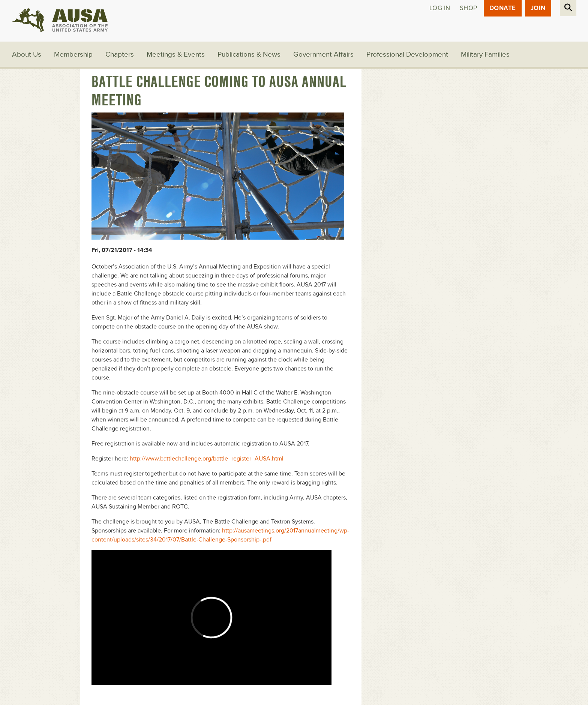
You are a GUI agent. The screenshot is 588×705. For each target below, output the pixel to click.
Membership (73, 54)
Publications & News (249, 54)
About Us (27, 54)
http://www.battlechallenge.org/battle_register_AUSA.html (207, 459)
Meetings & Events (176, 54)
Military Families (485, 54)
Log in (440, 8)
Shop (469, 8)
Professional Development (407, 54)
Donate (503, 8)
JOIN (538, 8)
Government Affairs (323, 54)
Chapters (120, 54)
